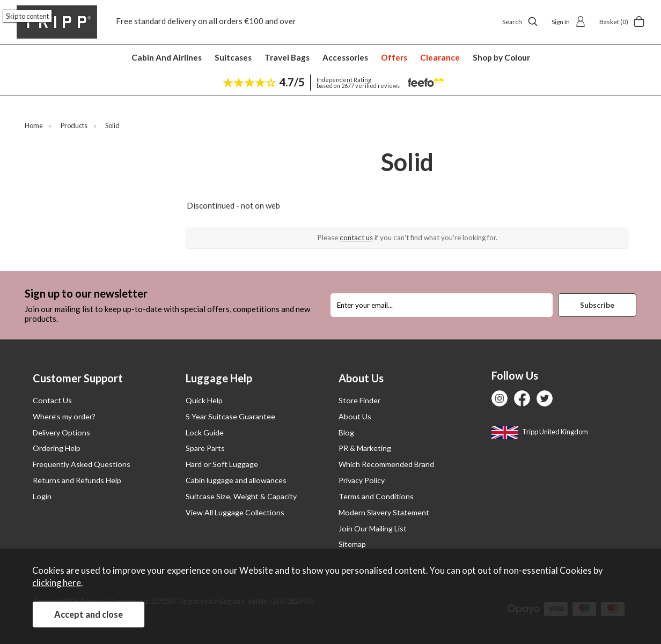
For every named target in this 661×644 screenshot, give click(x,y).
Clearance (440, 57)
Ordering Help (57, 448)
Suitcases (233, 57)
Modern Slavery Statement (384, 512)
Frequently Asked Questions (82, 464)
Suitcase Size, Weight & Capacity (241, 496)
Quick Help (204, 400)
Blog (346, 432)
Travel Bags (287, 57)
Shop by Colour (501, 57)
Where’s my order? (64, 416)
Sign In (569, 21)
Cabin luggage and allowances (236, 480)
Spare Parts (205, 448)
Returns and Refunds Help (77, 480)
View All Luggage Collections (235, 512)
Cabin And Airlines (167, 57)
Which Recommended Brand (386, 464)
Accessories (345, 57)
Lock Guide (205, 432)
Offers (394, 57)
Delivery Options (61, 432)
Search (520, 21)
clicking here (57, 583)
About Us (355, 416)
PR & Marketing (365, 448)
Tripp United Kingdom (540, 432)
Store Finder (359, 400)
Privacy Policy (362, 480)
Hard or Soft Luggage (222, 464)
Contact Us (52, 400)
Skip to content (27, 16)
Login (42, 496)
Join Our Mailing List (373, 528)
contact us (356, 238)
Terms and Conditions (376, 496)
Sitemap (352, 544)
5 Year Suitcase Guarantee (230, 416)
